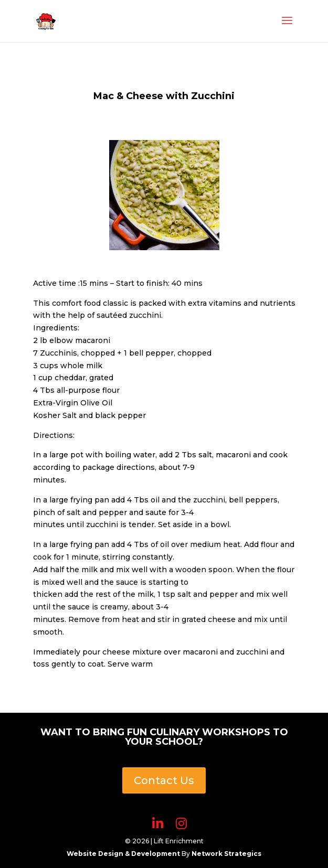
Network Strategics (226, 854)
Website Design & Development (124, 854)
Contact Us (164, 780)
